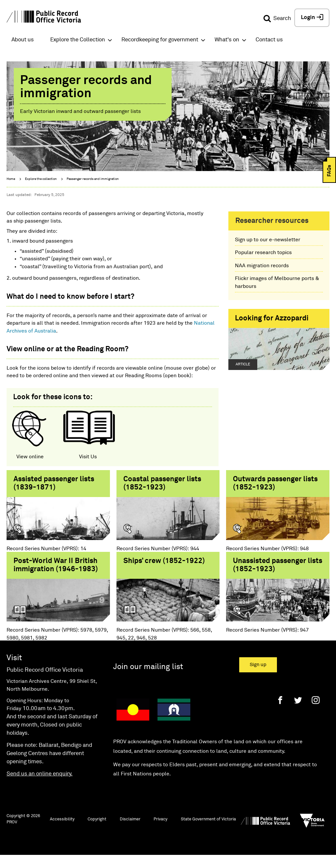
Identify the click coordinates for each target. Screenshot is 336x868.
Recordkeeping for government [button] (160, 40)
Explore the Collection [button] (78, 40)
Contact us (269, 40)
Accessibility (62, 831)
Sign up (258, 676)
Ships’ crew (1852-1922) (164, 567)
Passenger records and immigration (93, 179)
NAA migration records (262, 266)
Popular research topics (263, 252)
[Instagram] (316, 712)
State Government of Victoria (208, 831)
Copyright (97, 831)
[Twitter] (298, 712)
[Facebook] (280, 712)
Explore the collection (41, 179)
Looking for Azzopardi (272, 318)
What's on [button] (227, 40)
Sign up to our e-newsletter (268, 240)
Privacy (160, 831)
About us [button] (23, 40)
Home (11, 179)
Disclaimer (130, 831)
